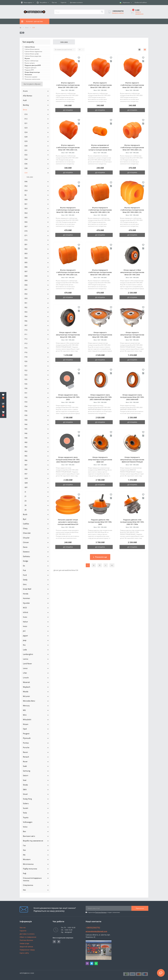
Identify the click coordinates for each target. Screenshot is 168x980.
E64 (26, 213)
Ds (24, 566)
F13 (26, 343)
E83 (26, 253)
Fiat (24, 570)
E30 (26, 146)
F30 (26, 388)
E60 (26, 199)
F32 (26, 397)
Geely (25, 580)
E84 (26, 258)
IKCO (25, 608)
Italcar (25, 622)
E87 (26, 271)
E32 (26, 155)
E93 (26, 298)
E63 (26, 208)
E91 (26, 289)
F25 (26, 379)
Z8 (26, 510)
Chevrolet (27, 533)
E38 (26, 168)
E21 (26, 123)
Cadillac (26, 524)
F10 (26, 330)
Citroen (26, 542)
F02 (26, 307)
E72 (26, 240)
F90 (26, 469)
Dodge (26, 561)
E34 (26, 159)
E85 (26, 262)
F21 (26, 366)
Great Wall (27, 589)
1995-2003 (30, 177)
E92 (26, 294)
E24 (26, 132)
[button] (3, 414)
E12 (26, 119)
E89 (26, 280)
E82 (26, 249)
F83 (26, 451)
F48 (26, 438)
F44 (26, 424)
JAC (24, 631)
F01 (26, 303)
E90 (26, 285)
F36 (26, 411)
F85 (26, 456)
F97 (26, 474)
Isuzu (25, 617)
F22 (26, 370)
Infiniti (26, 612)
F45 (26, 429)
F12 (26, 339)
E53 (26, 190)
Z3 (26, 501)
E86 (26, 267)
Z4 (26, 505)
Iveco (25, 626)
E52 (26, 186)
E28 (26, 137)
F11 (26, 334)
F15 (26, 348)
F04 (26, 316)
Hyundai (26, 603)
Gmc (25, 584)
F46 (26, 433)
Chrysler (26, 538)
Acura (25, 91)
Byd (25, 519)
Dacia (25, 547)
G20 (26, 478)
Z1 (26, 496)
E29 (26, 141)
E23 (26, 128)
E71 (26, 235)
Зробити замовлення (139, 13)
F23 (26, 375)
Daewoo (26, 552)
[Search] (102, 12)
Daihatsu (26, 556)
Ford (25, 575)
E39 (26, 173)
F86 (26, 460)
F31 (26, 393)
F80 (26, 442)
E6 (26, 195)
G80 (26, 483)
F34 (26, 406)
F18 (26, 357)
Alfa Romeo (28, 96)
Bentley (26, 105)
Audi (25, 100)
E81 (26, 244)
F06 (26, 321)
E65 (26, 217)
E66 (26, 222)
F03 (26, 312)
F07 (26, 325)
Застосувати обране (32, 84)
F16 (26, 352)
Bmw (27, 28)
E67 (26, 226)
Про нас (54, 2)
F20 (26, 361)
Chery (25, 528)
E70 (26, 231)
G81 (26, 487)
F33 (26, 402)
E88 (26, 276)
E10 (26, 114)
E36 (26, 164)
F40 (26, 420)
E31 (26, 150)
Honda (26, 594)
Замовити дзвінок (118, 13)
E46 (26, 181)
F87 (26, 465)
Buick (25, 514)
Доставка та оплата (76, 2)
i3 (25, 492)
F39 (26, 415)
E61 (26, 204)
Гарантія (63, 2)
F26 (26, 384)
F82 (26, 447)
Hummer (26, 598)
